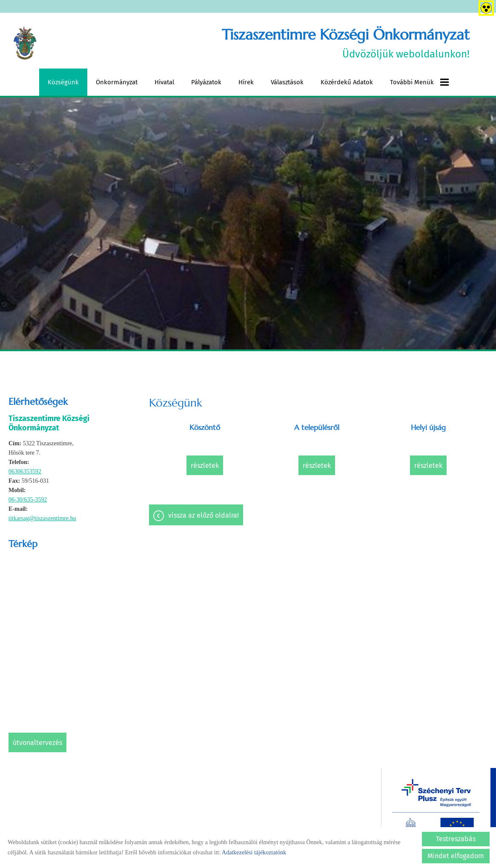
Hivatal (164, 82)
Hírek (246, 82)
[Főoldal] (25, 43)
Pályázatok (206, 82)
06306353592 (25, 471)
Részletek (205, 466)
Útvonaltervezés (37, 743)
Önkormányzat (117, 82)
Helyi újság (428, 427)
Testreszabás (456, 839)
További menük (419, 82)
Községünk (63, 82)
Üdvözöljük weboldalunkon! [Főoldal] (346, 43)
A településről (317, 427)
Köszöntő (205, 427)
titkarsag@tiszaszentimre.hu (42, 518)
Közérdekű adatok (347, 82)
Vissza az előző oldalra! (204, 515)
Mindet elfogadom (456, 856)
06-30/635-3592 (28, 500)
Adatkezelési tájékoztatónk (254, 852)
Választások (287, 82)
